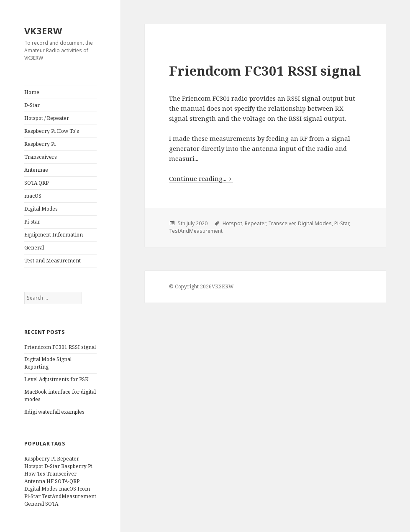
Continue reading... (198, 178)
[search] (53, 298)
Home (32, 92)
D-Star (32, 105)
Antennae (36, 170)
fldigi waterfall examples (54, 412)
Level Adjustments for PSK (56, 379)
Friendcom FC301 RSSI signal (60, 347)
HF (50, 481)
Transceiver (61, 474)
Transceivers (41, 157)
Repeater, (256, 223)
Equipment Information (54, 235)
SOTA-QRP (67, 481)
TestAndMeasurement (69, 496)
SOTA (52, 504)
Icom (84, 489)
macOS (33, 196)
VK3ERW (43, 31)
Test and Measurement (53, 261)
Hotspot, (233, 223)
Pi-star (32, 222)
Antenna (35, 481)
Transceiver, (282, 223)
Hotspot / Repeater (47, 118)
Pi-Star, (342, 223)
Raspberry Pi (40, 144)
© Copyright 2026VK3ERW (201, 286)
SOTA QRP (36, 183)
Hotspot (34, 466)
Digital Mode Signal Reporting (48, 363)
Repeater (68, 459)
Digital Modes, (315, 223)
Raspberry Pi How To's (52, 131)
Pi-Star (32, 496)
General (34, 248)
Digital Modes (41, 209)
